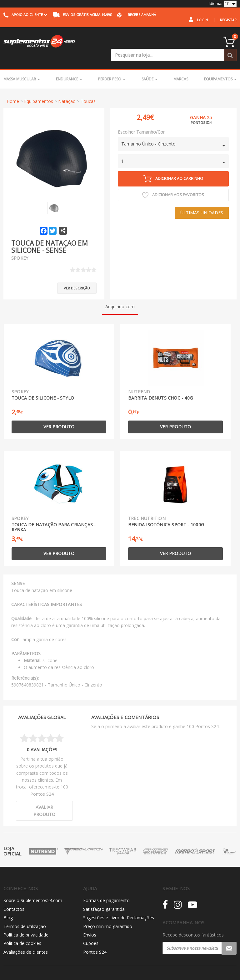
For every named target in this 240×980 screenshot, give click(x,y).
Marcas (181, 66)
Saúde (150, 66)
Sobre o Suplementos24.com (33, 885)
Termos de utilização (25, 911)
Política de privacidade (26, 919)
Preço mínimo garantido (108, 911)
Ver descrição (77, 273)
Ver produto (59, 412)
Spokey (20, 245)
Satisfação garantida (104, 894)
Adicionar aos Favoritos (173, 182)
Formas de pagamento (106, 885)
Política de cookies (22, 928)
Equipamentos (220, 66)
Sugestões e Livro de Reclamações (119, 902)
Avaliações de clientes (26, 937)
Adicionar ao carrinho (173, 166)
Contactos (14, 894)
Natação (67, 88)
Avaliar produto (44, 795)
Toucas (88, 88)
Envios (90, 919)
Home (13, 88)
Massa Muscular (22, 66)
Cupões (91, 928)
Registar (228, 20)
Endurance (69, 66)
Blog (8, 902)
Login (202, 20)
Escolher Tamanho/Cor (141, 119)
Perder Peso (112, 66)
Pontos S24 (95, 937)
